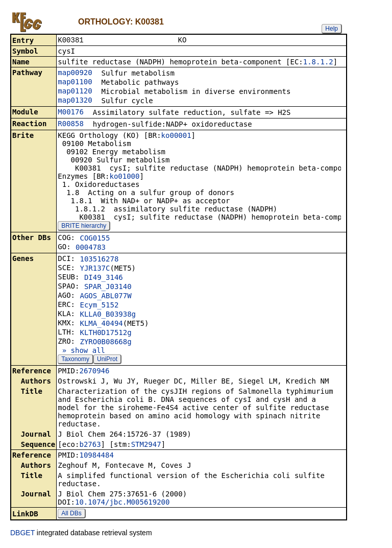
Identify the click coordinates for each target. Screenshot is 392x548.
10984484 (96, 456)
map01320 (75, 101)
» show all (81, 351)
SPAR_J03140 (108, 288)
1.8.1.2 (318, 63)
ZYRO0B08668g (105, 343)
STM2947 (146, 445)
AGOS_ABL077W (105, 297)
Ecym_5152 (99, 306)
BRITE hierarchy (84, 227)
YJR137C (95, 269)
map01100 (75, 83)
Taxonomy (75, 360)
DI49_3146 (104, 278)
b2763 (90, 445)
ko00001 (176, 136)
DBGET (22, 534)
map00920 (75, 74)
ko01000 (124, 177)
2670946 (94, 372)
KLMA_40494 (101, 324)
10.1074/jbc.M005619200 (122, 503)
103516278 (99, 260)
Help (332, 29)
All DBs (71, 514)
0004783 (91, 248)
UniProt (107, 360)
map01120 (75, 92)
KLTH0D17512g (105, 333)
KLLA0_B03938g (108, 315)
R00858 (71, 125)
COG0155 (95, 239)
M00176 (71, 113)
